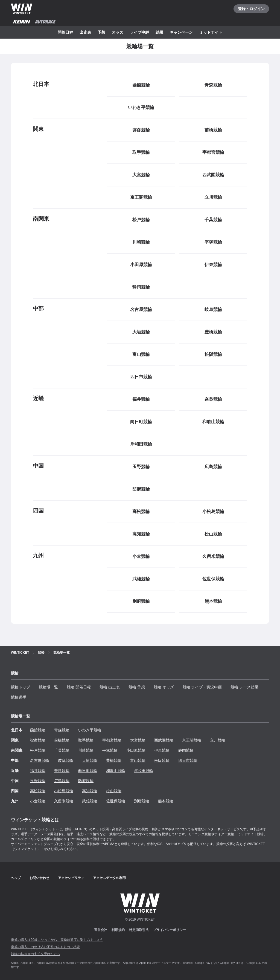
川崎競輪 (86, 750)
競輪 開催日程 (79, 687)
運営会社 (101, 930)
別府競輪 (142, 801)
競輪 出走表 (110, 687)
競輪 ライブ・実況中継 (202, 687)
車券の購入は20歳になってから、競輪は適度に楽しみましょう (57, 940)
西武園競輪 (164, 740)
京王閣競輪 (192, 740)
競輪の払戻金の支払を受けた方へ (36, 954)
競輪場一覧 (48, 687)
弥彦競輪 (38, 740)
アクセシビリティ (71, 878)
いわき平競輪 (90, 730)
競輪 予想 (137, 687)
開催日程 (65, 32)
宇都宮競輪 (112, 740)
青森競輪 (62, 730)
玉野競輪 (38, 781)
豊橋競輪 (114, 760)
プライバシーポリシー (170, 930)
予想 (101, 32)
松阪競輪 (162, 760)
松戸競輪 (38, 750)
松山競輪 (114, 791)
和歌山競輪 (116, 771)
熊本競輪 (166, 801)
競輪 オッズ (164, 687)
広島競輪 (62, 781)
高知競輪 (90, 791)
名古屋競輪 (40, 760)
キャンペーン (181, 32)
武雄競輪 (90, 801)
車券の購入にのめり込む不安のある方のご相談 (45, 947)
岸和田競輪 (144, 771)
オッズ (118, 32)
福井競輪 (38, 771)
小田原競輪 (136, 750)
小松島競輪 (64, 791)
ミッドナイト (211, 32)
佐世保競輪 (116, 801)
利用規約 (118, 930)
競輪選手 (19, 697)
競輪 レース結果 (244, 687)
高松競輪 (38, 791)
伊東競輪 (162, 750)
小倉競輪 (38, 801)
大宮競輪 (138, 740)
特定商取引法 (139, 930)
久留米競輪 (64, 801)
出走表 (85, 32)
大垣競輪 (90, 760)
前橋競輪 (62, 740)
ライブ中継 (139, 32)
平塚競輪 (110, 750)
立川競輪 (218, 740)
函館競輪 (38, 730)
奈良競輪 (62, 771)
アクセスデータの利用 (109, 878)
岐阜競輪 (66, 760)
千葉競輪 (62, 750)
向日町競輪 (88, 771)
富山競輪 (138, 760)
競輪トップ (21, 687)
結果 (159, 32)
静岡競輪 (186, 750)
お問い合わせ (39, 878)
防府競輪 (86, 781)
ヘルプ (16, 878)
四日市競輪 (188, 760)
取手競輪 (86, 740)
